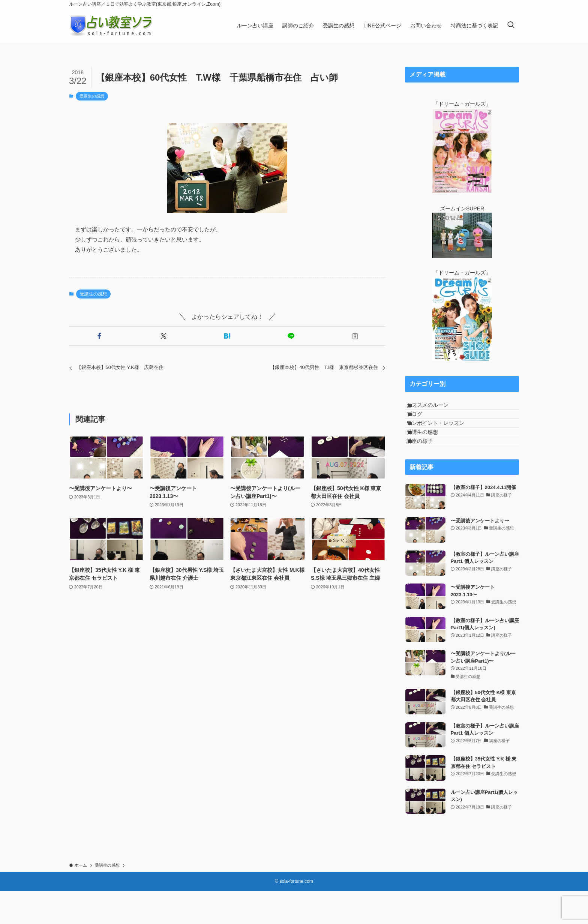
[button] (99, 336)
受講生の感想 (92, 96)
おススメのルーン (435, 408)
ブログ (422, 424)
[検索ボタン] (511, 25)
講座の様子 (427, 471)
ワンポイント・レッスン (443, 439)
